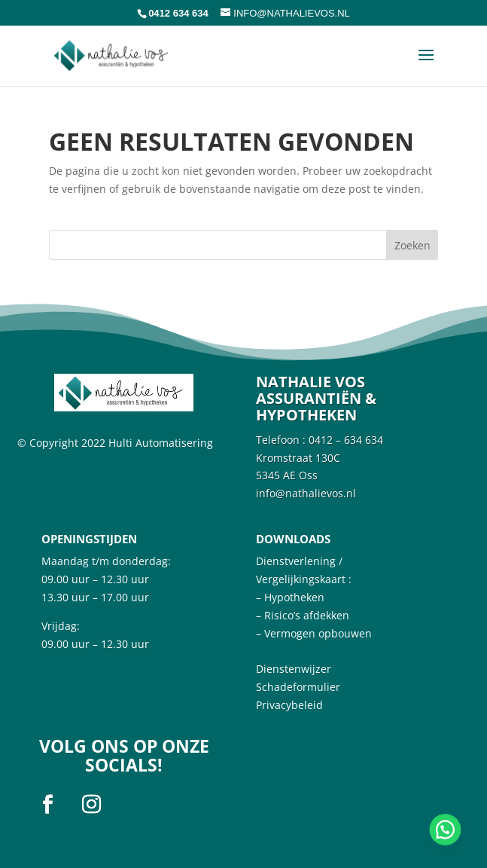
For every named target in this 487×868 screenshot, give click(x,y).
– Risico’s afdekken (303, 615)
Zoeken (412, 245)
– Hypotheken (290, 597)
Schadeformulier (298, 687)
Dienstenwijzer (294, 669)
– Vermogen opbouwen (314, 633)
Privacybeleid (289, 705)
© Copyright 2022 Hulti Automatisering (115, 443)
